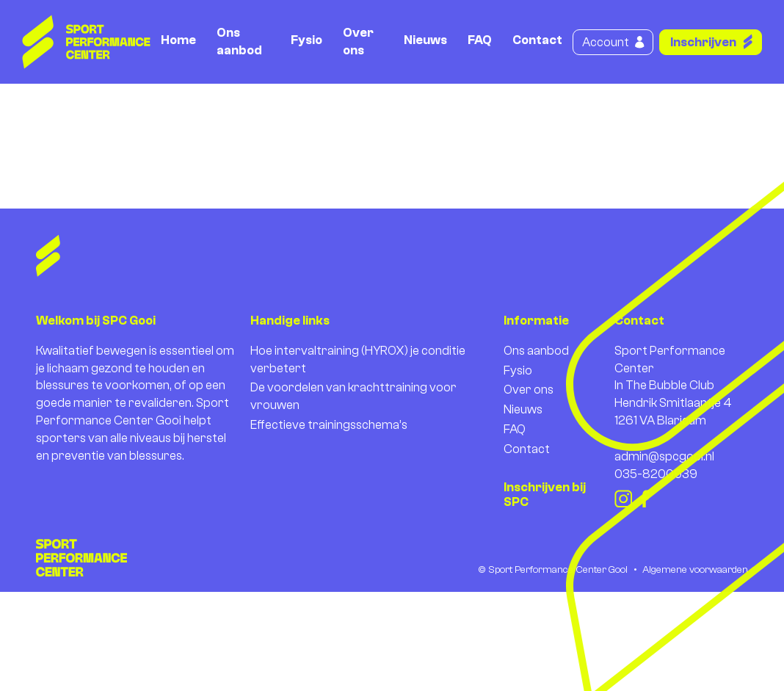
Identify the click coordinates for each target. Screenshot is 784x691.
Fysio (306, 40)
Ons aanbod (239, 41)
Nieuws (425, 40)
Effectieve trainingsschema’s (329, 425)
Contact (537, 40)
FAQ (480, 40)
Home (178, 40)
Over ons (358, 41)
